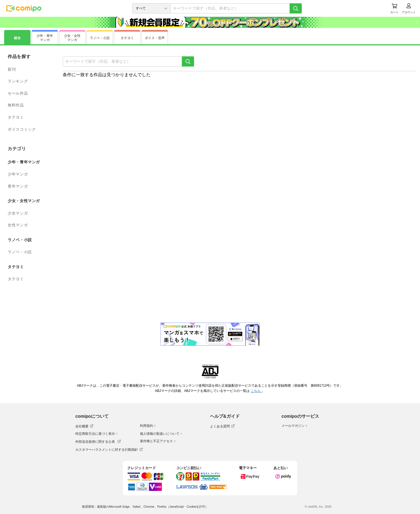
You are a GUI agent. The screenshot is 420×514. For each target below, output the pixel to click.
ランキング (18, 81)
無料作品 (16, 105)
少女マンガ (18, 213)
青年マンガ (18, 186)
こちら (256, 391)
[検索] (296, 8)
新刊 (12, 69)
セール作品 (18, 93)
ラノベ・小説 (20, 252)
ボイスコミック (22, 129)
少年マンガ (18, 174)
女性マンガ (18, 225)
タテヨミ (16, 117)
